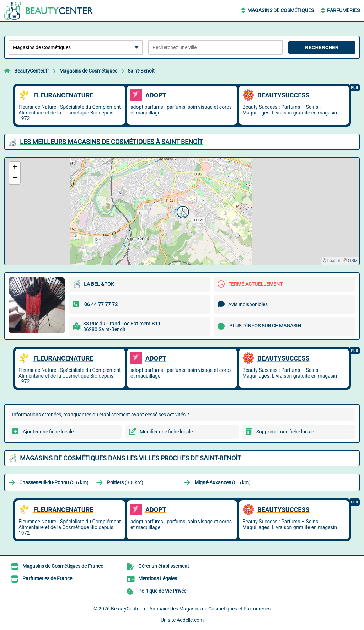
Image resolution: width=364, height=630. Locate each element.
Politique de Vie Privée (162, 591)
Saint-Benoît (141, 71)
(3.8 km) (125, 482)
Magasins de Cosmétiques (281, 10)
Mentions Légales (158, 578)
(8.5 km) (223, 482)
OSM (353, 261)
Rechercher (322, 47)
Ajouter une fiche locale (48, 432)
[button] (182, 211)
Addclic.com (190, 620)
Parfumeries (343, 10)
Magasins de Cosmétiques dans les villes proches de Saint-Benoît (131, 458)
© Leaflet (331, 261)
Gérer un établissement (164, 566)
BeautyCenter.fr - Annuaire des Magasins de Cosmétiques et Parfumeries (191, 609)
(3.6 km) (54, 482)
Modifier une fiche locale (166, 432)
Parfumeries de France (47, 578)
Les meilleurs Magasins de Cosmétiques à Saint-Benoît (111, 142)
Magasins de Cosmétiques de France (63, 566)
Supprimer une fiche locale (285, 432)
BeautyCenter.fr (32, 71)
